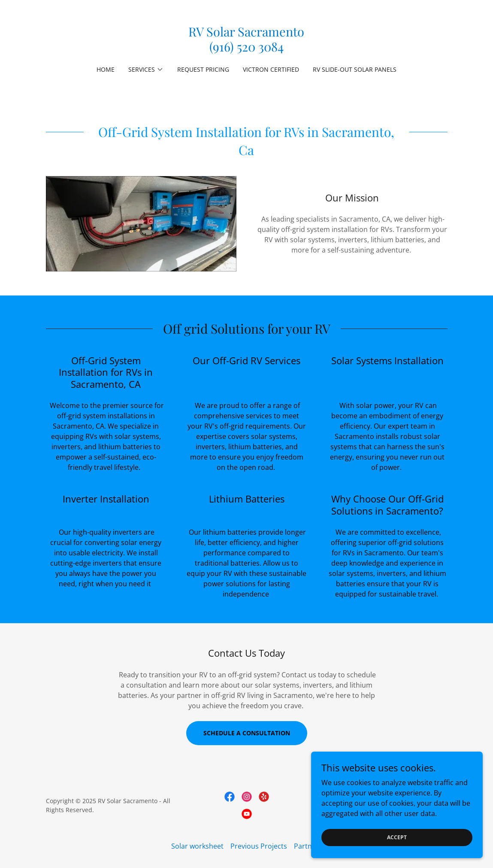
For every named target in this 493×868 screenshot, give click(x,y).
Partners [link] (308, 846)
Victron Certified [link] (271, 69)
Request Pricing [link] (203, 69)
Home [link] (106, 69)
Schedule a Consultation (247, 733)
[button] (146, 70)
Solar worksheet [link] (197, 846)
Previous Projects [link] (259, 846)
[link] (246, 49)
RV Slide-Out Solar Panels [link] (355, 69)
